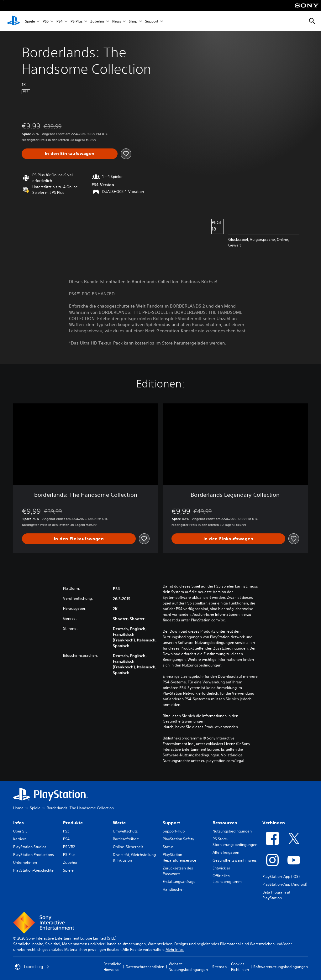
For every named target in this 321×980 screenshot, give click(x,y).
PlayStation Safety (178, 839)
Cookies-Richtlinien (240, 967)
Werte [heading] (119, 823)
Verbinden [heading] (274, 823)
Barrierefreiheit (126, 839)
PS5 (46, 21)
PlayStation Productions (34, 855)
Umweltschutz (125, 831)
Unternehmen (25, 862)
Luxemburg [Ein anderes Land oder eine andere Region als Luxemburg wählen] (32, 967)
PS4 (60, 21)
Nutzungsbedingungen (232, 831)
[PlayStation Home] (13, 21)
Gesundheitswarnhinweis (235, 860)
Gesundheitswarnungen (184, 721)
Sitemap (219, 967)
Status (168, 847)
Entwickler (221, 868)
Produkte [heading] (73, 823)
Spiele (30, 21)
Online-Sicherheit (128, 847)
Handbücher (173, 889)
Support (152, 21)
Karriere (20, 839)
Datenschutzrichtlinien (145, 967)
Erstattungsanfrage (179, 881)
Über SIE (20, 831)
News (117, 21)
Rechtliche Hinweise (112, 967)
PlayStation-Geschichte (33, 870)
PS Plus (76, 21)
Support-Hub (174, 831)
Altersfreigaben (226, 852)
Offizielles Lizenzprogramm (227, 879)
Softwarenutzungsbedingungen (281, 967)
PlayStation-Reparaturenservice (179, 857)
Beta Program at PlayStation (276, 895)
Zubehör (97, 21)
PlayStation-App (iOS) (281, 876)
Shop (133, 21)
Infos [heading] (18, 823)
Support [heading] (171, 823)
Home (18, 808)
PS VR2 (69, 847)
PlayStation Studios (30, 847)
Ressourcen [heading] (225, 823)
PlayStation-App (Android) (285, 884)
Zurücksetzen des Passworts (178, 871)
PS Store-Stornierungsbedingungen (235, 842)
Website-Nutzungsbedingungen (188, 967)
